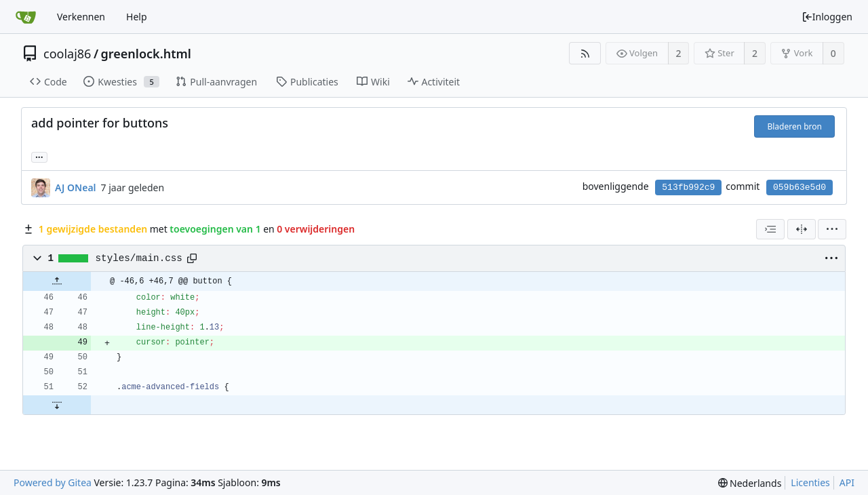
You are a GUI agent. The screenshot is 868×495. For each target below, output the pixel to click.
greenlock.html (146, 54)
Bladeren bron (794, 126)
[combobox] (770, 229)
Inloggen (827, 17)
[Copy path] (192, 258)
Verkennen (81, 17)
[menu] (832, 229)
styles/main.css (139, 258)
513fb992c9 (688, 187)
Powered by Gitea (53, 482)
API (847, 482)
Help (137, 17)
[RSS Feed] (585, 53)
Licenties (810, 482)
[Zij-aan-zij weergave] (802, 229)
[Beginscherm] (26, 17)
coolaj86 (67, 54)
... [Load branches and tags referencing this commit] (39, 156)
